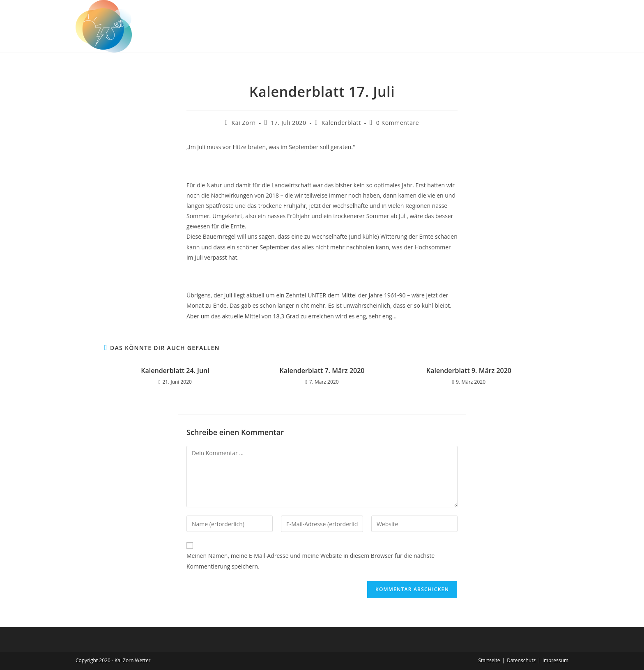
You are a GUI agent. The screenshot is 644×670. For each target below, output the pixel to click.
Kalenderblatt (341, 123)
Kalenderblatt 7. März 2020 (322, 371)
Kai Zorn (244, 123)
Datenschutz (521, 660)
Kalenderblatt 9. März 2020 (469, 371)
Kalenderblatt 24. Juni (175, 371)
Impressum (555, 660)
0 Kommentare (398, 123)
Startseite (489, 660)
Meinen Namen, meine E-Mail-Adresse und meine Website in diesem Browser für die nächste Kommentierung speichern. (310, 561)
